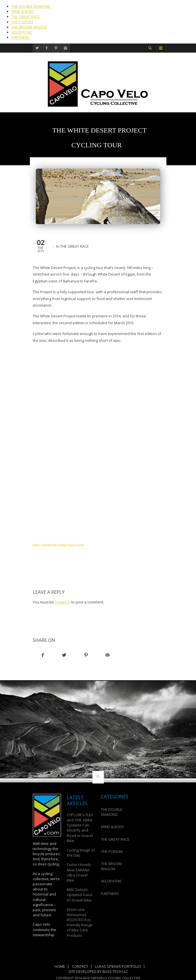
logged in (63, 602)
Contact (80, 966)
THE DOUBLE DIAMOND (31, 6)
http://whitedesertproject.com (58, 545)
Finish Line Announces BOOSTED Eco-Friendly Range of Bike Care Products (80, 922)
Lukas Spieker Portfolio (118, 966)
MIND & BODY (23, 11)
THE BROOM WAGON (29, 27)
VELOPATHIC (22, 32)
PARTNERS (20, 37)
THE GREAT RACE (26, 16)
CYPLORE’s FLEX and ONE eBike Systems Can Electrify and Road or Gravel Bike (80, 828)
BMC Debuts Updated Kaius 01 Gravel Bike (80, 895)
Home (60, 966)
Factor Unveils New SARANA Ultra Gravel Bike (79, 872)
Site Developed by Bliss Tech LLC (98, 971)
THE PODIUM (22, 22)
